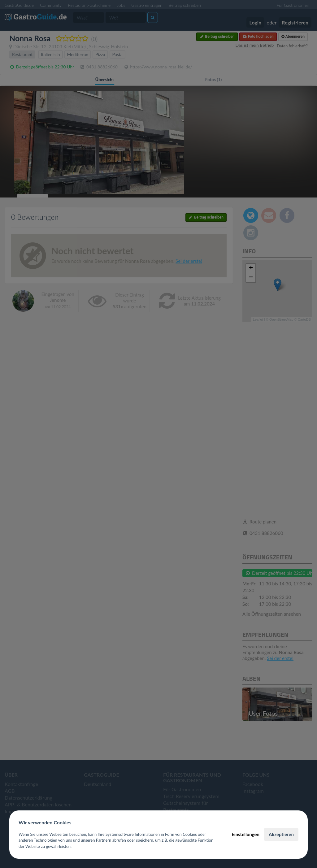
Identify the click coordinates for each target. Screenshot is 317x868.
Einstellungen (245, 834)
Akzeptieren (281, 834)
